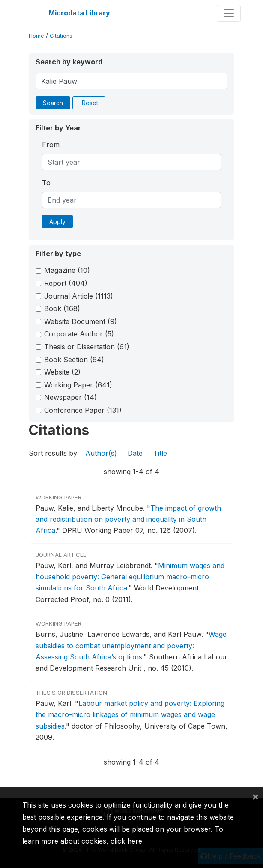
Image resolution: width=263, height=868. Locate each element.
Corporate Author (79, 334)
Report (66, 283)
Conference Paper (83, 410)
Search (53, 103)
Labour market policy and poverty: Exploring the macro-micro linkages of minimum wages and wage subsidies (130, 715)
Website (62, 372)
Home (36, 36)
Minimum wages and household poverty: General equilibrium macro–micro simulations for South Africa (130, 577)
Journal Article (79, 296)
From (51, 145)
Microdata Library (79, 13)
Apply (57, 222)
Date (135, 453)
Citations (61, 36)
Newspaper (70, 397)
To (46, 183)
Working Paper (78, 385)
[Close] (255, 796)
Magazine (67, 270)
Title (160, 453)
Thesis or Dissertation (87, 347)
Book (62, 308)
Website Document (81, 321)
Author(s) (101, 453)
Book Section (74, 360)
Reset (90, 103)
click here (126, 841)
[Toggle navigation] (229, 13)
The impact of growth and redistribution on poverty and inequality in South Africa (128, 519)
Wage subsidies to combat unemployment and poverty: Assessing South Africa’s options (131, 646)
